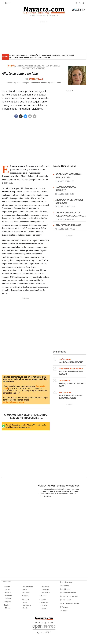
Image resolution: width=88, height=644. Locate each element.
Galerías (44, 606)
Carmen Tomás (36, 79)
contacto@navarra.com (14, 402)
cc (52, 623)
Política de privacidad (70, 596)
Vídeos (44, 609)
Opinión (7, 605)
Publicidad (66, 589)
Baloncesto (27, 605)
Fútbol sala (45, 590)
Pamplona (8, 602)
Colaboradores (28, 587)
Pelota (25, 608)
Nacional (44, 596)
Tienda (65, 611)
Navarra (7, 587)
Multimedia (45, 603)
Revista (43, 599)
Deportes (25, 599)
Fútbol (25, 602)
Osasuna (25, 596)
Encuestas (27, 592)
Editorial (8, 608)
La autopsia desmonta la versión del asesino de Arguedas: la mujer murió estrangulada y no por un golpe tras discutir (42, 57)
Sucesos (8, 592)
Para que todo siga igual (68, 225)
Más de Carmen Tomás (65, 166)
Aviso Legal (67, 600)
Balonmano (45, 587)
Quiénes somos (68, 582)
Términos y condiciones (67, 486)
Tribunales (8, 595)
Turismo (65, 607)
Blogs (25, 590)
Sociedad (8, 598)
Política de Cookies (69, 593)
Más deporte (46, 592)
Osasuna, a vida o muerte (71, 362)
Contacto (66, 586)
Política (7, 590)
